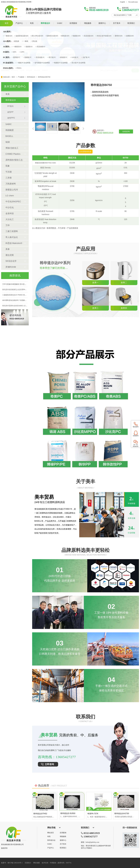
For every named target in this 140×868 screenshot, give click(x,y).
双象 (8, 166)
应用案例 (63, 833)
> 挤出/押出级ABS (37, 36)
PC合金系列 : (9, 63)
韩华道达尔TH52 (40, 814)
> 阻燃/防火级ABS (52, 36)
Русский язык (133, 2)
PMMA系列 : (8, 68)
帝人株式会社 (12, 237)
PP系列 (10, 106)
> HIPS (14, 52)
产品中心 (51, 848)
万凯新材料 (11, 184)
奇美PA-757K (93, 814)
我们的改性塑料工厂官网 (123, 15)
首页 (13, 77)
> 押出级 (34, 41)
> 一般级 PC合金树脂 (23, 63)
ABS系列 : (7, 32)
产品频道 (21, 77)
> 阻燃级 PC (27, 57)
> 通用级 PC (16, 57)
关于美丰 (63, 844)
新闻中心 (63, 840)
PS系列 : (7, 52)
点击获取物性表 (85, 152)
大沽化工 (10, 219)
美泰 (8, 249)
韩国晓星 (10, 130)
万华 (8, 225)
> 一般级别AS (16, 47)
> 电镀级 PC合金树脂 (60, 63)
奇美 (8, 94)
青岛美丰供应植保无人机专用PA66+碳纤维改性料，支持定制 (24, 290)
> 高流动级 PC (40, 57)
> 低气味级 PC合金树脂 (41, 63)
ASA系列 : (7, 41)
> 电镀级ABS (76, 36)
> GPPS (22, 52)
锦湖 (8, 142)
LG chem (10, 196)
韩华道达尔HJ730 (122, 813)
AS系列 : (7, 47)
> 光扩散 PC (86, 57)
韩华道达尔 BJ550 (68, 813)
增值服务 (63, 837)
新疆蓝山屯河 (12, 190)
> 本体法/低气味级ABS (103, 36)
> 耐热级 (16, 41)
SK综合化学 (11, 261)
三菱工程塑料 (12, 231)
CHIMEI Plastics (13, 154)
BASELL (9, 136)
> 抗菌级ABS (129, 36)
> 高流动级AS (40, 47)
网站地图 (37, 863)
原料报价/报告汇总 (14, 160)
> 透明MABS (118, 36)
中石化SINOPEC (13, 202)
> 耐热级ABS (65, 36)
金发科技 (10, 213)
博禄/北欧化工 (12, 148)
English (123, 2)
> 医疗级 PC (52, 57)
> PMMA (18, 68)
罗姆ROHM (11, 267)
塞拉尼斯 (10, 255)
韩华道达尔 (31, 77)
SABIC (9, 124)
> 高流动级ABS (88, 36)
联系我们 (63, 848)
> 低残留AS (28, 47)
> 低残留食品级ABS (21, 36)
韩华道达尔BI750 (44, 77)
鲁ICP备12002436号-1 (15, 863)
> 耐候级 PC (63, 57)
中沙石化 (10, 208)
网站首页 (51, 833)
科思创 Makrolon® (14, 243)
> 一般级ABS (8, 36)
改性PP (10, 112)
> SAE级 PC (74, 57)
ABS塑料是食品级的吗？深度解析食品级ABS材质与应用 (22, 301)
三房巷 (9, 178)
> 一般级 (25, 41)
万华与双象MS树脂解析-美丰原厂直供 (16, 285)
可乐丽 (9, 172)
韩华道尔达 (51, 840)
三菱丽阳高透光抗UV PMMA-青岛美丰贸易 (18, 296)
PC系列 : (7, 57)
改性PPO (11, 118)
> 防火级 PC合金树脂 (78, 63)
